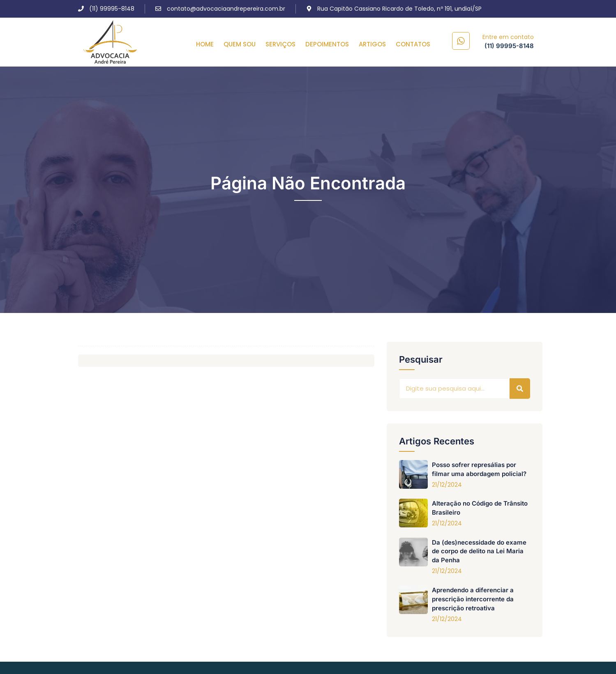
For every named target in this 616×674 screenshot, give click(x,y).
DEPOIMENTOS (327, 44)
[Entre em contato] (461, 41)
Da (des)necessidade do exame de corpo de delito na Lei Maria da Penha (479, 551)
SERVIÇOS (280, 44)
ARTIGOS (372, 44)
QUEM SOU (240, 44)
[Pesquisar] (520, 389)
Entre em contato (508, 37)
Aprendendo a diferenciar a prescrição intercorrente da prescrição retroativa (473, 599)
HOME (205, 44)
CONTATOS (413, 44)
